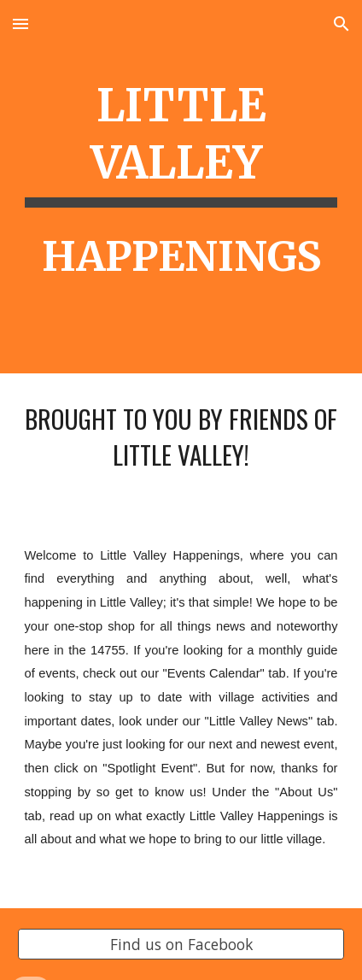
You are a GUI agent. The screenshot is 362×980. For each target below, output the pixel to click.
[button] (20, 23)
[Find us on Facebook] (181, 945)
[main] (181, 187)
